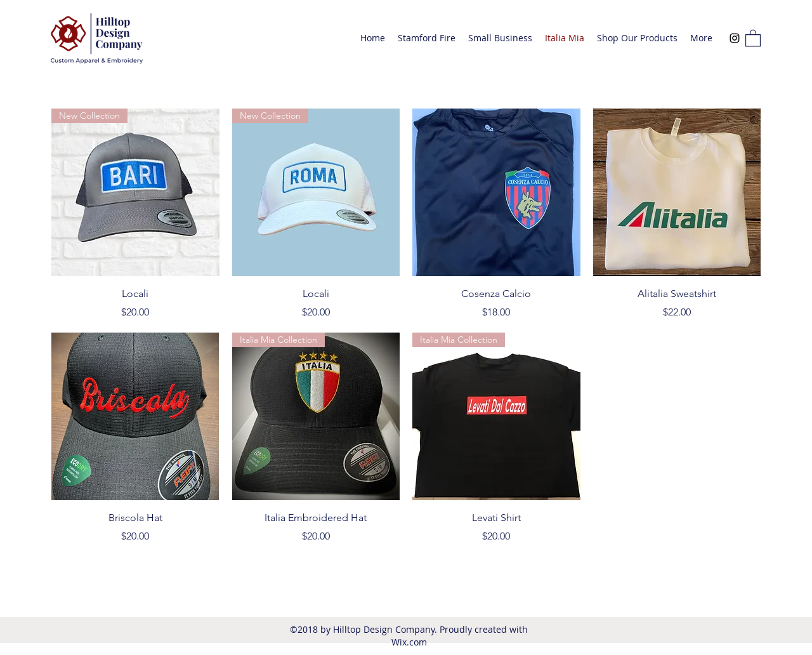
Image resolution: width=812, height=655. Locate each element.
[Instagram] (735, 38)
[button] (753, 38)
